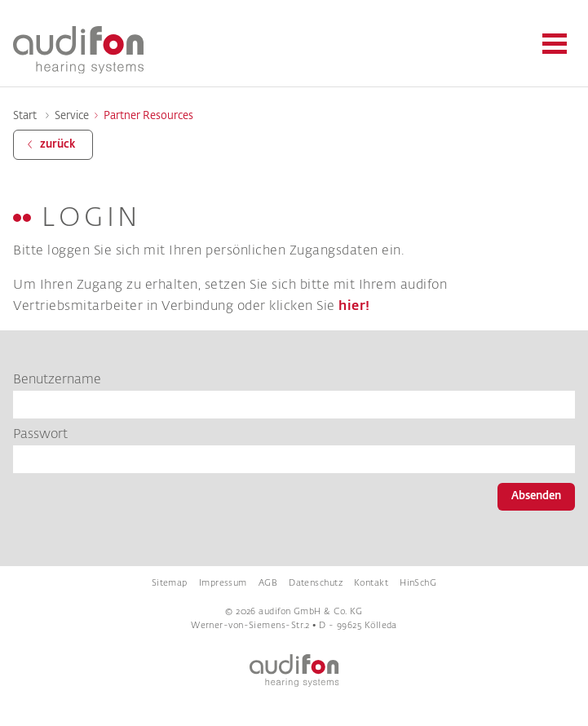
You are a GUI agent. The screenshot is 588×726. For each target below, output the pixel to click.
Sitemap (170, 583)
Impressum (223, 583)
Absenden (536, 496)
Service (72, 116)
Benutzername (57, 380)
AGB (268, 583)
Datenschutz (316, 583)
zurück (57, 145)
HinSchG (418, 583)
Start (25, 116)
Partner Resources (148, 116)
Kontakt (371, 583)
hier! (354, 306)
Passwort (40, 435)
